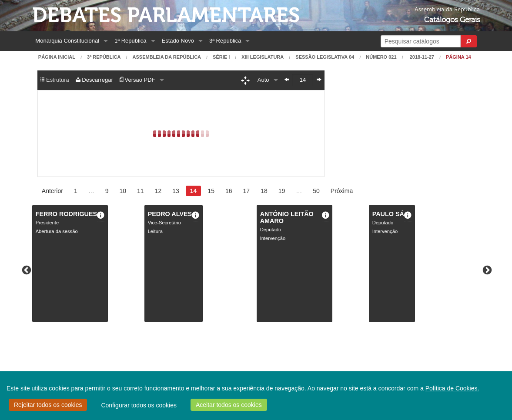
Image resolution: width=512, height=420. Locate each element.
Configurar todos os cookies (139, 405)
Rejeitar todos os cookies (48, 405)
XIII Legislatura (263, 57)
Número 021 (381, 57)
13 (176, 191)
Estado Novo (178, 41)
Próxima (342, 191)
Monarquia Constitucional (67, 41)
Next (486, 270)
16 (229, 191)
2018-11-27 (421, 57)
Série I (221, 57)
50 (316, 191)
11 (141, 191)
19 (282, 191)
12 (158, 191)
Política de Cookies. (452, 388)
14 (194, 191)
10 (123, 191)
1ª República (130, 41)
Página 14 (458, 57)
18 (264, 191)
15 (211, 191)
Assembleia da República (167, 57)
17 (247, 191)
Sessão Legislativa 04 (325, 57)
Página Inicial (57, 57)
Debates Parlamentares (166, 15)
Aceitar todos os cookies (229, 405)
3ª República (225, 41)
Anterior (52, 191)
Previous (26, 270)
